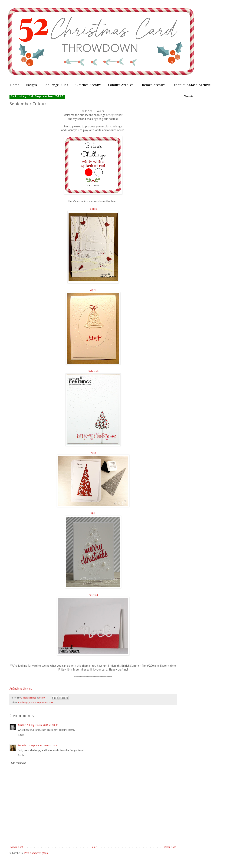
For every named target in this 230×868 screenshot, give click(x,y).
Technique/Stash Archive (191, 85)
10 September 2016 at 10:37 (43, 746)
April (93, 290)
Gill (93, 514)
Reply (21, 735)
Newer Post (17, 847)
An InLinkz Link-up (21, 689)
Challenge (23, 702)
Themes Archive (153, 85)
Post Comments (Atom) (37, 853)
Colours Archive (121, 85)
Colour (33, 702)
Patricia (93, 595)
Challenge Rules (56, 85)
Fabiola (93, 209)
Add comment (18, 763)
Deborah (93, 371)
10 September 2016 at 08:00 (43, 725)
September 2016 (45, 702)
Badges (32, 85)
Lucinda (22, 746)
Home (15, 85)
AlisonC (22, 725)
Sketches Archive (88, 85)
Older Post (170, 847)
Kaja (93, 453)
